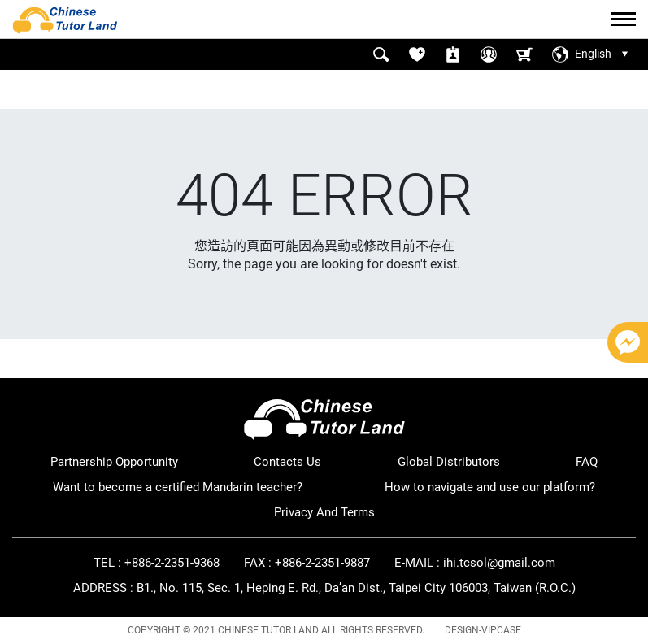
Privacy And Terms (324, 512)
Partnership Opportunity (114, 462)
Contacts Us (287, 462)
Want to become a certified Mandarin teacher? (178, 487)
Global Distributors (449, 462)
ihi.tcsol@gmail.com (499, 563)
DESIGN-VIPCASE (483, 630)
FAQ (587, 462)
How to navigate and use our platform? (490, 487)
